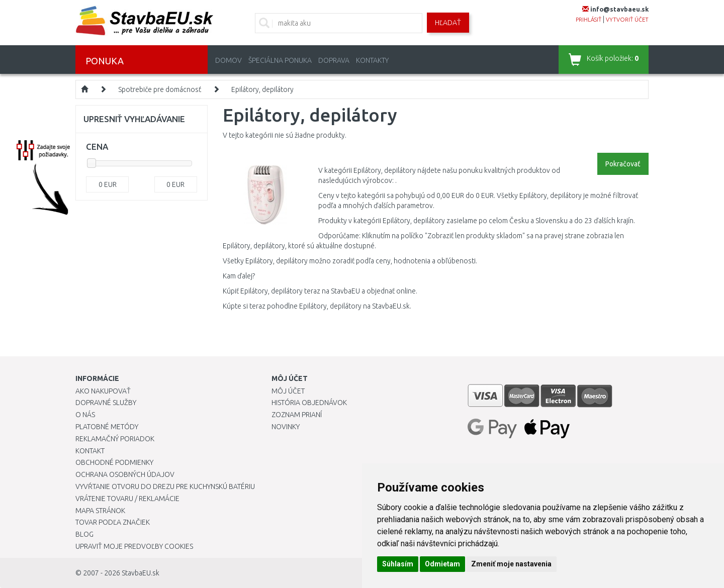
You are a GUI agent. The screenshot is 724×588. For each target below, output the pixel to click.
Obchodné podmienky (114, 462)
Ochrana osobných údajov (125, 474)
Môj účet (288, 391)
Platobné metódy (107, 427)
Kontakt (90, 451)
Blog (84, 534)
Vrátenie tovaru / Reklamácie (127, 499)
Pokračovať (623, 164)
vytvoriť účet (627, 20)
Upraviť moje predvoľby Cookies (134, 546)
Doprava (334, 60)
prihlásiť (589, 20)
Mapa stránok (100, 511)
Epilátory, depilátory (262, 89)
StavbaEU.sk (141, 573)
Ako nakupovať (103, 391)
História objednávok (309, 403)
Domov (229, 60)
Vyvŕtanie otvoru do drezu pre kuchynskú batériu (165, 486)
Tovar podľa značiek (113, 522)
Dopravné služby (106, 403)
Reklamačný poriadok (115, 439)
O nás (85, 415)
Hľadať (448, 23)
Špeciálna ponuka (280, 60)
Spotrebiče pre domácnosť (160, 89)
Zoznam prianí (297, 415)
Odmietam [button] (442, 564)
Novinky (286, 427)
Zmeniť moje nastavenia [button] (511, 564)
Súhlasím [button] (398, 564)
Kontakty (372, 60)
